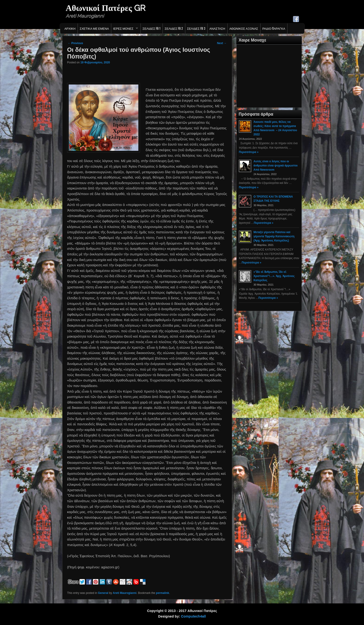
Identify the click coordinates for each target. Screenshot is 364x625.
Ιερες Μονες (125, 29)
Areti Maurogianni (125, 593)
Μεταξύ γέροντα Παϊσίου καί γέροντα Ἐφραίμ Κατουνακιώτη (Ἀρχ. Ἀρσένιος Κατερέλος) (274, 236)
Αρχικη (70, 28)
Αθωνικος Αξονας (244, 28)
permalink (163, 593)
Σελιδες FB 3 (196, 28)
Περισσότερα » (249, 152)
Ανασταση (217, 28)
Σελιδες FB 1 (151, 28)
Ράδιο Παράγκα (274, 28)
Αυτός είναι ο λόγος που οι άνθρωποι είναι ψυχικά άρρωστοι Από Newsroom (276, 166)
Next (222, 43)
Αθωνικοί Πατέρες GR (106, 8)
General (103, 593)
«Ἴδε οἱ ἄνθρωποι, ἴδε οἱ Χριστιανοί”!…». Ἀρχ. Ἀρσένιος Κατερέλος (274, 276)
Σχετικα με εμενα (94, 28)
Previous (75, 43)
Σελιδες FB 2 (174, 28)
